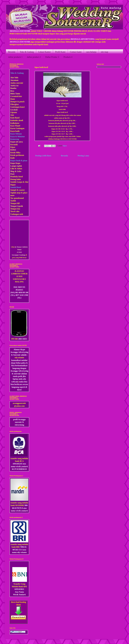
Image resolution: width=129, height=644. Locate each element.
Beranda (12, 52)
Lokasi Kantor (44, 52)
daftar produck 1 (15, 57)
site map (105, 52)
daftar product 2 (34, 57)
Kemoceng (15, 139)
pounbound (19, 198)
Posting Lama (83, 156)
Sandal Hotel (16, 187)
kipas (65, 146)
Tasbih (13, 201)
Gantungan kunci (18, 107)
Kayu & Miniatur (18, 137)
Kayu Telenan (16, 134)
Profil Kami (60, 52)
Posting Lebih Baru (43, 156)
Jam (12, 115)
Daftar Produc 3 (52, 57)
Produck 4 (68, 57)
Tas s (12, 198)
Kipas (13, 147)
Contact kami (76, 52)
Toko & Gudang (27, 52)
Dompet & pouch (17, 102)
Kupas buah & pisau (19, 161)
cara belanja (91, 52)
